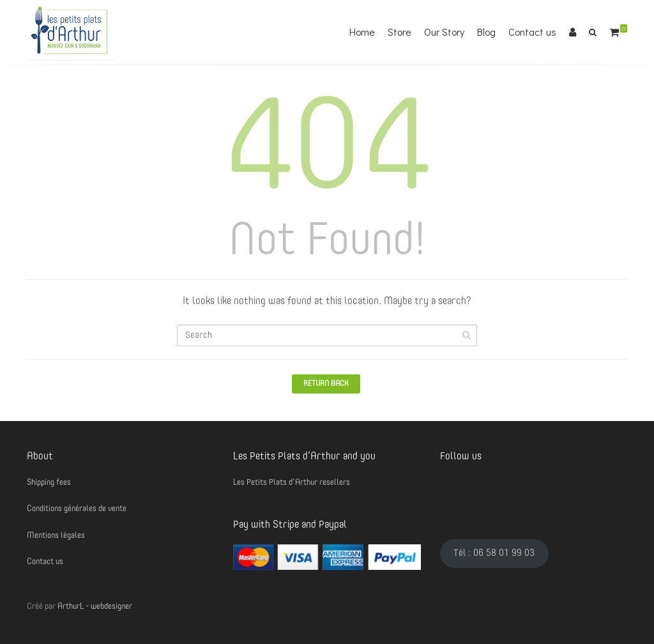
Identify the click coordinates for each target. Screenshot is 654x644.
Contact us (532, 32)
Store (399, 32)
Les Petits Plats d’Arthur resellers (292, 483)
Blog (486, 32)
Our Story (444, 32)
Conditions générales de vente (77, 509)
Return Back (326, 384)
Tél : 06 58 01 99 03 (494, 553)
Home (362, 32)
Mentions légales (56, 536)
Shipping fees (49, 483)
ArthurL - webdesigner (95, 607)
